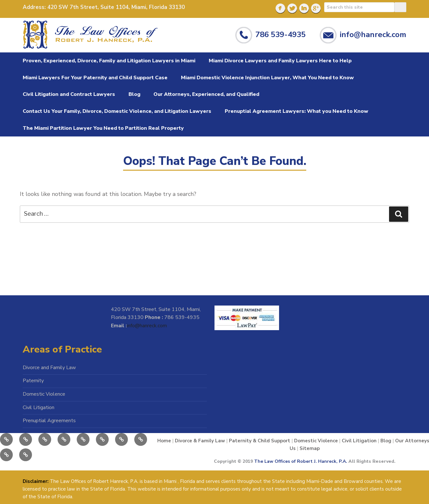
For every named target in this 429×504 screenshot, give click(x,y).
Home (164, 441)
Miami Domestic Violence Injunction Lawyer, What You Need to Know (267, 78)
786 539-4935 (281, 34)
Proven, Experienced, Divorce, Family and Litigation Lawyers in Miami (109, 61)
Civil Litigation (39, 407)
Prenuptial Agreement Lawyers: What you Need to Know (296, 111)
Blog (134, 94)
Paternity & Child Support (260, 441)
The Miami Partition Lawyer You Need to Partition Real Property (103, 128)
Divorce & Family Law (200, 441)
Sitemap (310, 448)
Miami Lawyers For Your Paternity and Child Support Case (95, 78)
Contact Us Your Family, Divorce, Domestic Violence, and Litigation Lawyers (117, 111)
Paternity (33, 381)
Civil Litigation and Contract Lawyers (69, 94)
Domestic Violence (44, 394)
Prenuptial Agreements (49, 421)
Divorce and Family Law (49, 368)
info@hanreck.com (373, 34)
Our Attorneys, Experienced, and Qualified (206, 94)
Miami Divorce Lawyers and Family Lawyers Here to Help (280, 61)
